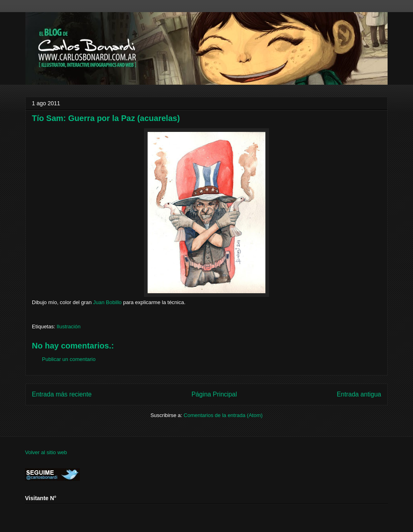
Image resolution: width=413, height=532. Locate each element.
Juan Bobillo (107, 302)
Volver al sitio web (46, 452)
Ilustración (68, 327)
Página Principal (214, 394)
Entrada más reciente (62, 394)
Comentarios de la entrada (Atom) (223, 415)
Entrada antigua (359, 394)
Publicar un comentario (69, 359)
